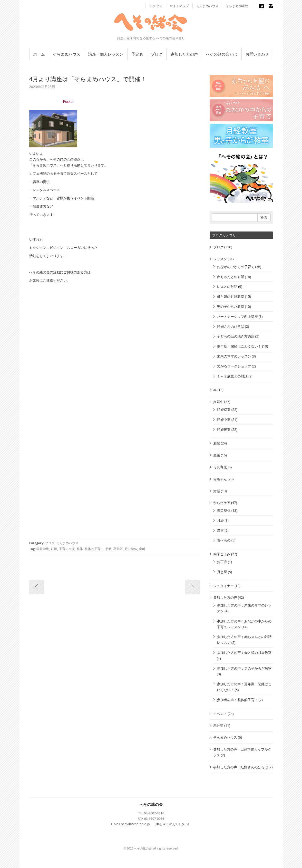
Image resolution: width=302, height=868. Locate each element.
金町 (142, 549)
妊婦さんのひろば (231, 326)
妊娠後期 (224, 429)
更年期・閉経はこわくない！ (239, 346)
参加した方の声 (184, 54)
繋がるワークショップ (234, 366)
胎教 (108, 549)
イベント (220, 714)
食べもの (224, 540)
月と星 (222, 572)
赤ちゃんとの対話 (231, 277)
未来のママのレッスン (234, 356)
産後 (217, 455)
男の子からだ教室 (231, 306)
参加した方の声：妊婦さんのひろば (241, 767)
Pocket (68, 101)
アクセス (156, 6)
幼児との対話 (227, 286)
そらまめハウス (207, 6)
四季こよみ (222, 554)
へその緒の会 (151, 804)
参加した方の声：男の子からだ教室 (244, 668)
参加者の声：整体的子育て (237, 700)
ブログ (157, 54)
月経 (220, 520)
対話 (217, 491)
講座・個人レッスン (106, 54)
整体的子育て (94, 549)
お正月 (222, 562)
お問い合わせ (257, 54)
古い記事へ (37, 587)
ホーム (39, 54)
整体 (80, 549)
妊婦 (54, 549)
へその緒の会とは (222, 54)
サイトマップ (179, 6)
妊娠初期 (224, 410)
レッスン (220, 259)
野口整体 (131, 549)
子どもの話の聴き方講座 (236, 336)
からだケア (222, 503)
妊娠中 (218, 402)
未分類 (218, 725)
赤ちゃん (220, 479)
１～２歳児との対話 (232, 376)
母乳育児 (220, 467)
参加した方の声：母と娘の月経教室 (244, 652)
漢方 (220, 530)
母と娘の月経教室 (231, 296)
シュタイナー (224, 586)
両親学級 (43, 549)
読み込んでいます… (107, 412)
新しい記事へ (193, 587)
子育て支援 (67, 549)
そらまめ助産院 (237, 6)
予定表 (137, 54)
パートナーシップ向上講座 (237, 316)
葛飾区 (118, 549)
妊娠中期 (224, 420)
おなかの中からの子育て (236, 267)
